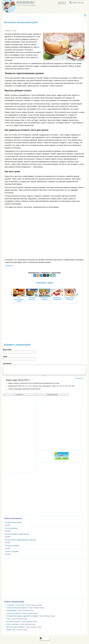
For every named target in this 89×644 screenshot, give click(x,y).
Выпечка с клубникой (57, 298)
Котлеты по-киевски (12, 546)
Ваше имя (7, 349)
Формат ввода (12, 380)
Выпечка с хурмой (44, 298)
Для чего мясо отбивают (16, 627)
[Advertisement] (44, 325)
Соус (9, 619)
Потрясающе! (12, 610)
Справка (78, 378)
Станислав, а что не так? (16, 605)
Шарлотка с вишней (70, 298)
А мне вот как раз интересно (17, 608)
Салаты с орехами (12, 551)
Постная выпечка (32, 298)
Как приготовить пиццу (19, 299)
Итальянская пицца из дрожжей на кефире (22, 616)
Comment (7, 363)
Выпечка (9, 266)
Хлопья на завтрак (14, 613)
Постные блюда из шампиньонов (17, 534)
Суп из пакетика (13, 624)
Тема (5, 356)
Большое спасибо (14, 622)
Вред (9, 630)
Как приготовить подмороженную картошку (20, 540)
